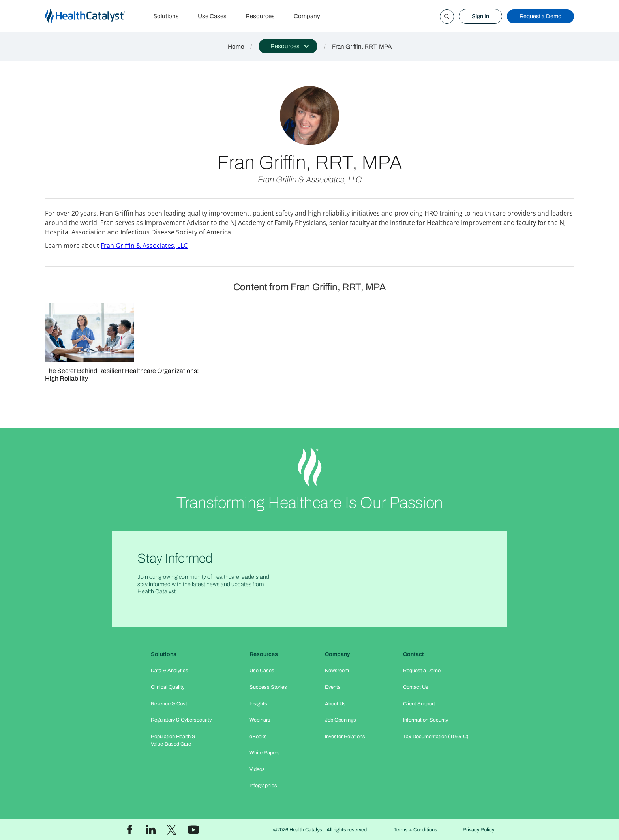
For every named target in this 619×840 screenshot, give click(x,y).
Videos (257, 769)
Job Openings (340, 720)
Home (236, 47)
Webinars (260, 720)
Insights (258, 704)
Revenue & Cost (169, 704)
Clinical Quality (168, 687)
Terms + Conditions (415, 830)
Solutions (166, 16)
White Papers (265, 753)
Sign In (480, 16)
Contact (414, 654)
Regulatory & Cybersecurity (181, 720)
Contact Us (416, 687)
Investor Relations (345, 737)
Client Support (419, 704)
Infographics (263, 786)
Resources (260, 16)
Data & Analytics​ (170, 671)
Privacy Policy (478, 830)
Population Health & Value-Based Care (173, 740)
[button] (288, 46)
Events (333, 687)
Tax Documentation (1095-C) (436, 737)
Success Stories (268, 687)
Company (307, 16)
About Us (335, 704)
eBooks (258, 737)
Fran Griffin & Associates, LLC (144, 246)
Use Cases (212, 16)
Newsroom (337, 671)
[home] (94, 16)
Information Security (426, 720)
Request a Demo (540, 16)
